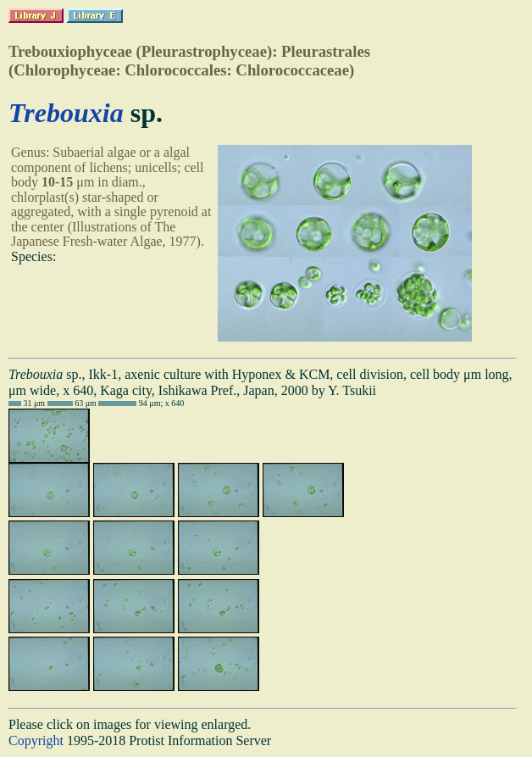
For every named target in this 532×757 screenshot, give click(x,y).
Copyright (36, 740)
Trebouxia (66, 113)
